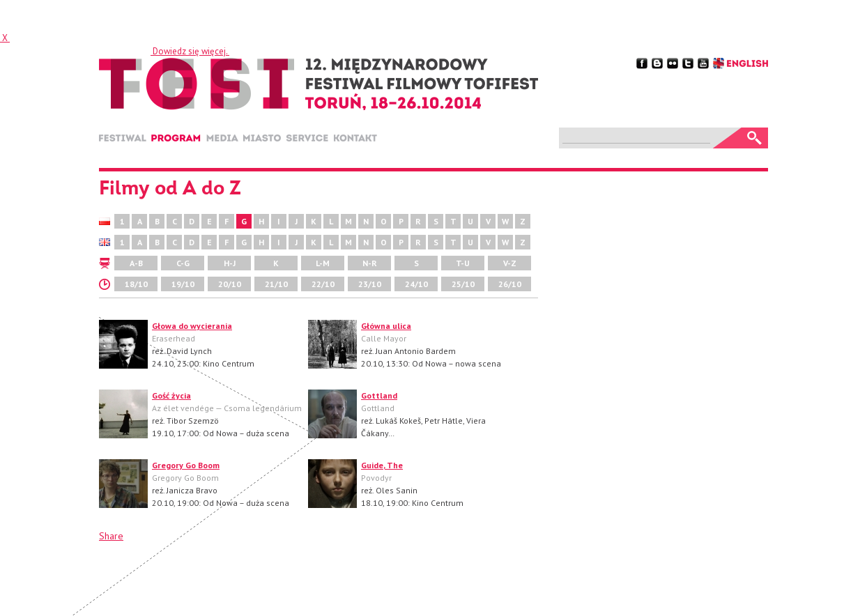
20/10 (230, 284)
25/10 (463, 284)
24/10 (416, 284)
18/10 (136, 284)
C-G (183, 263)
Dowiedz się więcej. (190, 51)
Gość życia (171, 395)
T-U (463, 263)
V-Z (510, 263)
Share (111, 536)
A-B (136, 263)
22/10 (323, 284)
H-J (230, 263)
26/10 (510, 284)
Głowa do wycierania (192, 326)
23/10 (370, 284)
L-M (323, 263)
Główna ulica (386, 326)
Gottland (379, 395)
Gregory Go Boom (186, 465)
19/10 (183, 284)
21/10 (276, 284)
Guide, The (382, 465)
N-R (370, 263)
